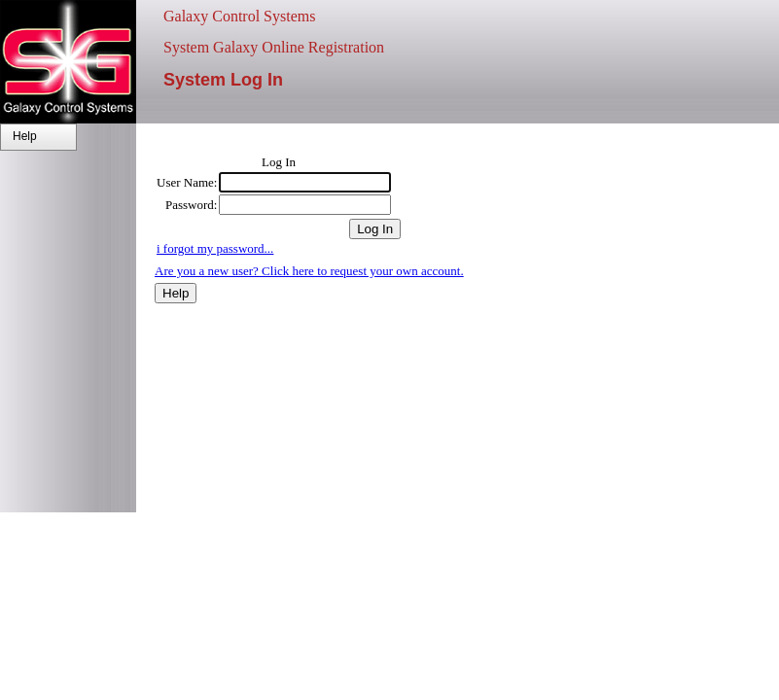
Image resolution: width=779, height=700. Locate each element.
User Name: (187, 182)
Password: (191, 205)
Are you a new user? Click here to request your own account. (309, 271)
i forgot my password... (215, 248)
